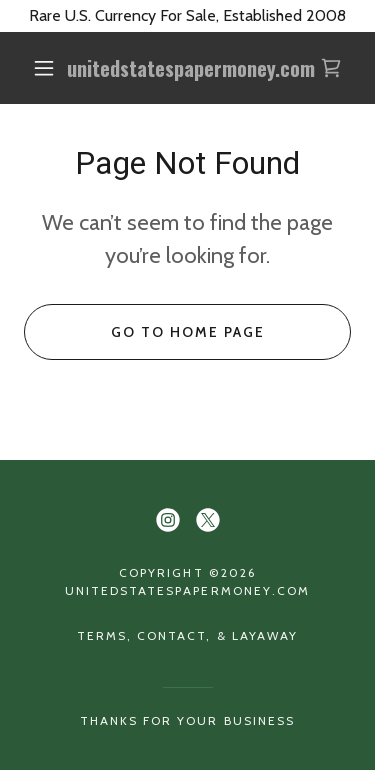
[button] (44, 68)
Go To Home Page (188, 332)
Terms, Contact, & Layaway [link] (187, 635)
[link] (191, 68)
